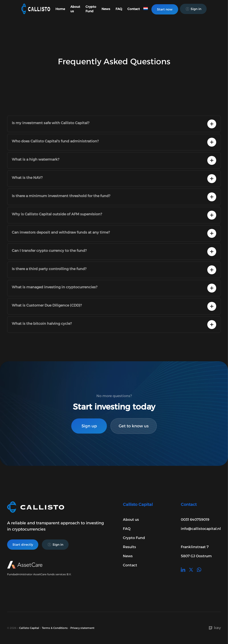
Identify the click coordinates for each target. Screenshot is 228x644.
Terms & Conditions (55, 628)
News (106, 9)
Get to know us (134, 426)
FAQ (119, 9)
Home (60, 9)
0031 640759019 (195, 520)
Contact (134, 9)
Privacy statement (82, 628)
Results (129, 547)
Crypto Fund (134, 538)
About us (131, 520)
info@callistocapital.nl (201, 529)
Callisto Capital (29, 628)
